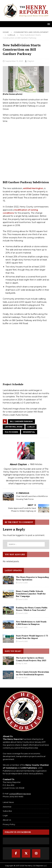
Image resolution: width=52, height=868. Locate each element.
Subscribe (7, 811)
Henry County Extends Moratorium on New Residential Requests (32, 673)
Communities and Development (31, 32)
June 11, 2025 (23, 627)
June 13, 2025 (23, 583)
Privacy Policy (9, 824)
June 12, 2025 (23, 613)
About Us (7, 820)
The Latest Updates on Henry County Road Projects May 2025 (31, 659)
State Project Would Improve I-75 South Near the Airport (32, 637)
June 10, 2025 (23, 641)
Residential (29, 432)
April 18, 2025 (23, 678)
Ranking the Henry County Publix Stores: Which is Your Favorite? (32, 609)
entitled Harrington (33, 188)
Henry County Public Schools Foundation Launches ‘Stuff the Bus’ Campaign (31, 594)
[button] (48, 24)
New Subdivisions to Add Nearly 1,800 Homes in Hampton (31, 623)
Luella (31, 427)
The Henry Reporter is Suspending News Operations (32, 578)
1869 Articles (36, 464)
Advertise (7, 807)
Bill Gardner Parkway (21, 421)
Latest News (8, 802)
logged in (20, 535)
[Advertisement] (26, 152)
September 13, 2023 (14, 61)
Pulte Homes (11, 432)
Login (5, 815)
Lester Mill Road (14, 427)
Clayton (31, 61)
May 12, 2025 (23, 664)
